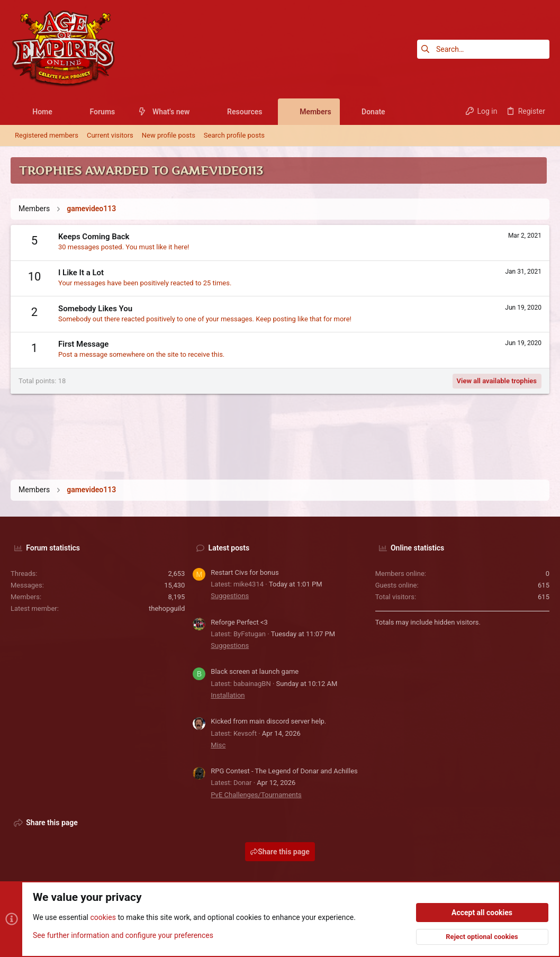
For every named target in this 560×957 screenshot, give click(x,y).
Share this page (280, 852)
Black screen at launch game (255, 671)
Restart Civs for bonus (245, 572)
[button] (61, 112)
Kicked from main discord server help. (268, 721)
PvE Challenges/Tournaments (256, 795)
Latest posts (229, 548)
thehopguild (167, 608)
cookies (103, 918)
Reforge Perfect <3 (239, 622)
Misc (218, 745)
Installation (228, 695)
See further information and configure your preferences (123, 935)
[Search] (483, 49)
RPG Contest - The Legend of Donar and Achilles (284, 771)
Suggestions (230, 596)
